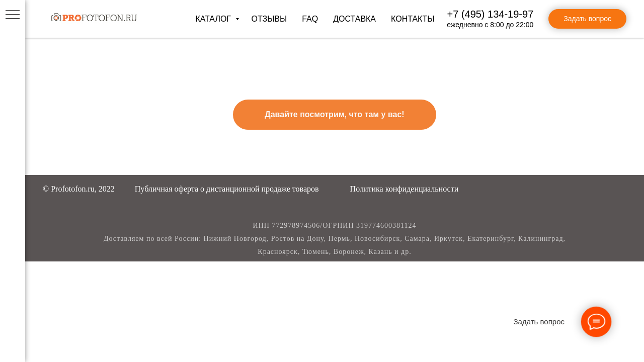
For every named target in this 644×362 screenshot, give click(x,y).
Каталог (214, 19)
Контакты (413, 19)
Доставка (354, 19)
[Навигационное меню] (13, 15)
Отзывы (269, 19)
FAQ (310, 19)
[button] (227, 189)
